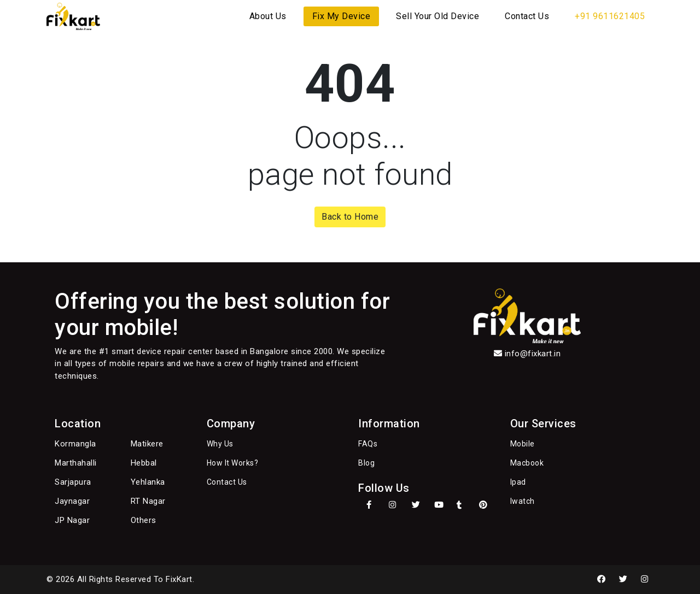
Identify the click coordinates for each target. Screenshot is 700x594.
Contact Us (527, 16)
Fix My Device (342, 16)
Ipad (518, 482)
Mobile (523, 444)
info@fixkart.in (533, 354)
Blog (366, 463)
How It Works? (233, 463)
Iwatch (523, 501)
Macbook (527, 463)
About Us (268, 16)
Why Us (220, 444)
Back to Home (350, 217)
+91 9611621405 (610, 16)
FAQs (368, 444)
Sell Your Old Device (437, 16)
